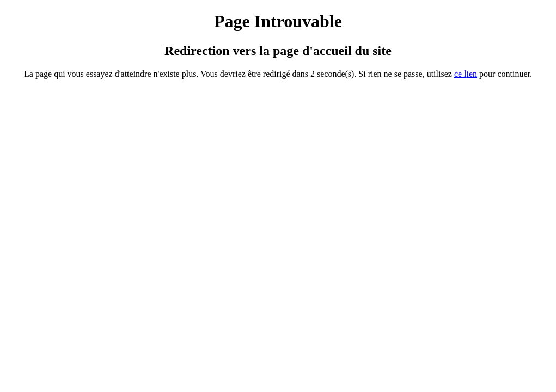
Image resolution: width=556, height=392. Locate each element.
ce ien (466, 74)
